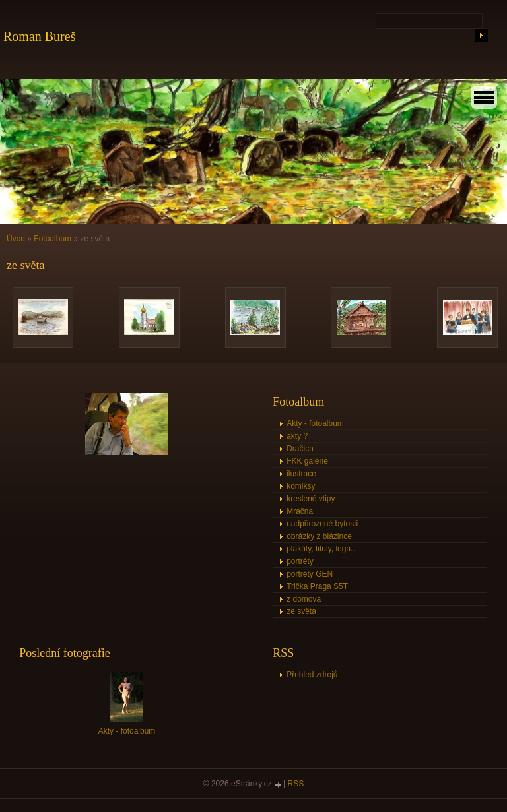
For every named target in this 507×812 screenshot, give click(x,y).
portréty (300, 561)
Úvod (16, 239)
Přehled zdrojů (312, 675)
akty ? (297, 436)
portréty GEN (310, 574)
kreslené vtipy (311, 499)
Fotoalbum (52, 239)
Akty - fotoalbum (315, 423)
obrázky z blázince (319, 536)
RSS (296, 784)
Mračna (300, 511)
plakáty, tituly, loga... (322, 549)
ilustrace (301, 474)
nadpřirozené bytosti (322, 524)
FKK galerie (307, 461)
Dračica (300, 449)
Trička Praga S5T (317, 586)
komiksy (301, 486)
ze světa (301, 611)
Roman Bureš (39, 36)
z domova (304, 599)
